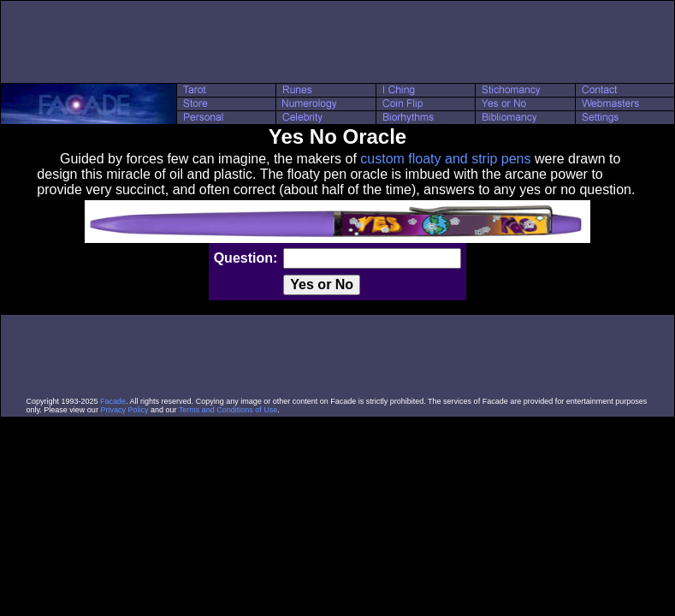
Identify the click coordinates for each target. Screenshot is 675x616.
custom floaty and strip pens (445, 159)
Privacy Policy (124, 410)
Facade (113, 401)
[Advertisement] (338, 42)
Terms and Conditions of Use (228, 410)
